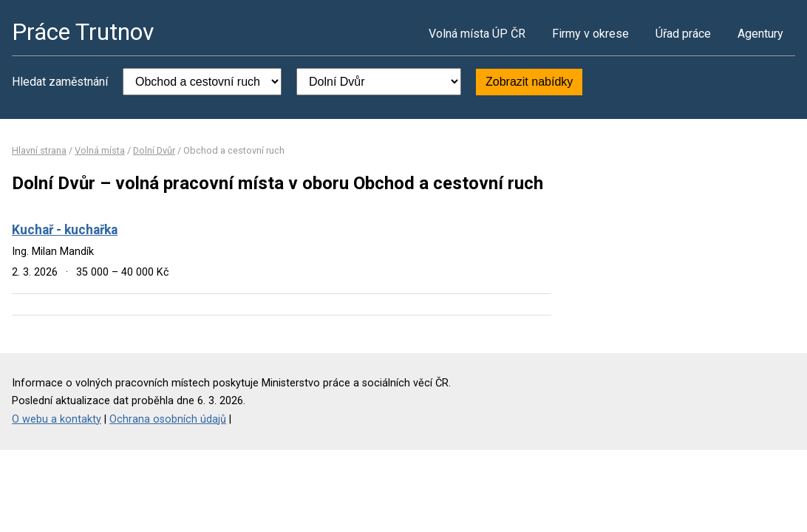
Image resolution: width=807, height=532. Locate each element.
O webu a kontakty (57, 419)
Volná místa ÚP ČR (477, 34)
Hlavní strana (39, 150)
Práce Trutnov (83, 32)
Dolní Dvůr (154, 150)
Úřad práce (683, 34)
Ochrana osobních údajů (168, 419)
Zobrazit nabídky (529, 82)
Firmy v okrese (590, 34)
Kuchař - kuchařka (65, 230)
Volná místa (100, 150)
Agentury (760, 34)
